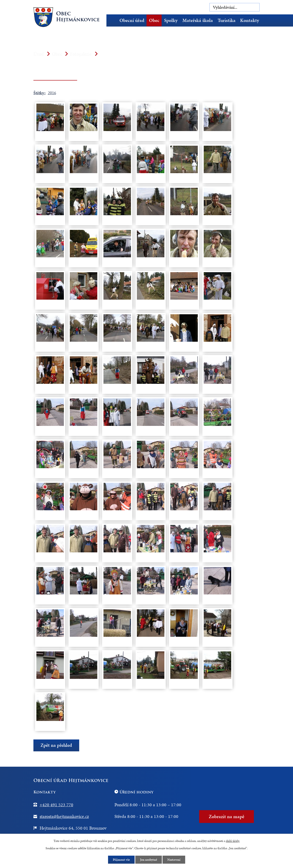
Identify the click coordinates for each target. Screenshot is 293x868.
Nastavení (174, 860)
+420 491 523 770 (56, 805)
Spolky (171, 20)
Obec (154, 20)
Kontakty (250, 20)
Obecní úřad (132, 20)
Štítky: (39, 93)
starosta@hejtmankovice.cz (64, 816)
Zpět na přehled (56, 745)
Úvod (113, 20)
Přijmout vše (121, 860)
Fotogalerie (81, 54)
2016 (52, 93)
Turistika (227, 20)
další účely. (233, 841)
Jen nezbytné (149, 860)
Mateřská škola (198, 20)
